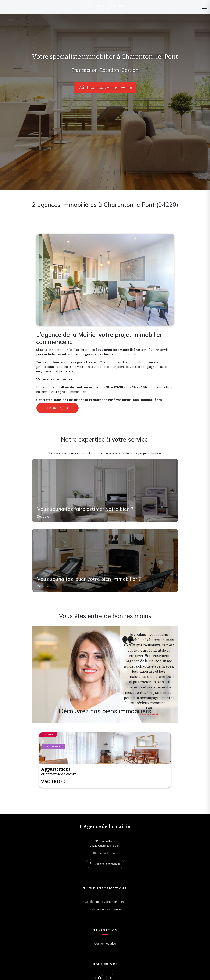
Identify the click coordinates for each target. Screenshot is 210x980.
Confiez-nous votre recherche (105, 902)
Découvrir (45, 517)
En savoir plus (58, 408)
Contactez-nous (108, 853)
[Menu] (204, 7)
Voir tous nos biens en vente (105, 87)
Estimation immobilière (105, 909)
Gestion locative (105, 944)
